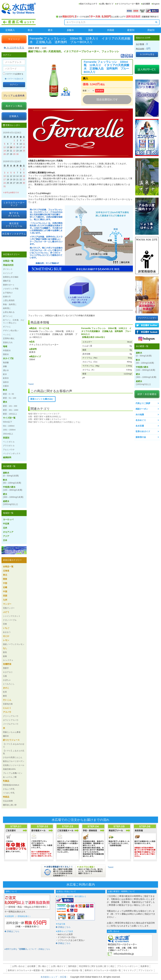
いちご (6, 628)
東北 (5, 575)
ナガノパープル (10, 620)
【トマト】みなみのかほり (14, 745)
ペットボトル (9, 442)
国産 (91, 30)
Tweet (31, 384)
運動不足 (7, 281)
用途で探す (33, 422)
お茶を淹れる (9, 312)
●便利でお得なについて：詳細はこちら (27, 949)
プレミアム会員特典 (14, 96)
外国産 (111, 30)
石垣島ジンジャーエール (14, 765)
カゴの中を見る (14, 48)
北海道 (6, 571)
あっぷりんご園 (10, 777)
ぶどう (6, 612)
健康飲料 (7, 457)
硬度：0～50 (8, 394)
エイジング (8, 273)
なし (5, 648)
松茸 (5, 692)
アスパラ (7, 712)
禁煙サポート (9, 285)
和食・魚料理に (10, 304)
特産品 (6, 797)
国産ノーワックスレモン (14, 644)
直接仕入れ (8, 342)
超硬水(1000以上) (53, 417)
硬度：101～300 (10, 406)
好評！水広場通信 (147, 394)
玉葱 (5, 676)
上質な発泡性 (9, 300)
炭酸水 (70, 30)
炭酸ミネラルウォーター (56, 419)
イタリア (56, 414)
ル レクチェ (8, 660)
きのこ (6, 688)
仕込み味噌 (8, 801)
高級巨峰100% (9, 769)
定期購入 (10, 30)
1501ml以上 (8, 434)
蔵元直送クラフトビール (14, 225)
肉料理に (7, 308)
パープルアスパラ (11, 724)
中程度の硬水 (13, 488)
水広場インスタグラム (14, 234)
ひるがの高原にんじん (13, 757)
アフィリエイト (146, 970)
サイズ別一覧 (9, 418)
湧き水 (6, 370)
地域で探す (33, 414)
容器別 (6, 438)
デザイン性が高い (11, 331)
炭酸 (5, 366)
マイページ (14, 39)
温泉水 (6, 382)
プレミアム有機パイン (13, 773)
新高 (5, 652)
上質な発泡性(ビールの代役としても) (64, 422)
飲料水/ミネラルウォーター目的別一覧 (103, 970)
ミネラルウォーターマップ (14, 204)
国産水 (6, 354)
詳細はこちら (12, 931)
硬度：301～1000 (11, 410)
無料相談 (72, 966)
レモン (6, 640)
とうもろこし (9, 684)
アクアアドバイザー (147, 318)
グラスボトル (9, 446)
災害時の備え (9, 338)
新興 (5, 656)
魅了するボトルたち (14, 214)
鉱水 (5, 374)
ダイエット (8, 269)
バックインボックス (12, 453)
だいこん (7, 700)
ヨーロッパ (45, 414)
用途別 (151, 30)
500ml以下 (8, 422)
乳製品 (6, 781)
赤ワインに (8, 316)
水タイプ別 (8, 358)
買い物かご (43, 966)
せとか (6, 636)
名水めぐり (141, 420)
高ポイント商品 (14, 106)
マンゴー (7, 604)
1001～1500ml (9, 430)
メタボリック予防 (11, 289)
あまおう (7, 632)
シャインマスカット (12, 616)
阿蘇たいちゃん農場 (12, 732)
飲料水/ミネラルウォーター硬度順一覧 (26, 970)
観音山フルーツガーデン (14, 761)
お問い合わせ (18, 966)
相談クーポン (142, 409)
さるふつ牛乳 (9, 789)
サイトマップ (130, 970)
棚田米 (6, 736)
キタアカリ (8, 672)
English (156, 4)
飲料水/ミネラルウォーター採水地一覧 (64, 970)
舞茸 (5, 696)
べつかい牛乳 (9, 793)
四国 (5, 596)
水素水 (6, 386)
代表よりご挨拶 (143, 403)
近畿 (5, 587)
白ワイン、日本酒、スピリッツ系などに (14, 321)
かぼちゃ (7, 680)
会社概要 (146, 4)
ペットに (7, 335)
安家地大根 (8, 704)
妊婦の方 (7, 297)
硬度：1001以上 (10, 414)
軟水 (30, 30)
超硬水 (10, 503)
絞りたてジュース (11, 740)
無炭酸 (6, 362)
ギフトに (7, 327)
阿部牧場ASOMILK (11, 785)
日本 (5, 540)
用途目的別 (8, 265)
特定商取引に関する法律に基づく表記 (97, 966)
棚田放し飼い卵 (10, 805)
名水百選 (140, 426)
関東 (5, 579)
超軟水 (11, 474)
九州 (5, 600)
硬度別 (131, 30)
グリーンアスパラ (11, 716)
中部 (5, 583)
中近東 (6, 524)
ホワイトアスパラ (11, 720)
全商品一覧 (8, 261)
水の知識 (140, 415)
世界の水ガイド (143, 431)
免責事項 (144, 966)
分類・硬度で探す (36, 417)
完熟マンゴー (9, 608)
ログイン (14, 84)
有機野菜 (7, 664)
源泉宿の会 (141, 437)
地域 (5, 346)
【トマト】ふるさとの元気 (14, 752)
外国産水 (7, 350)
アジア (6, 536)
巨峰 (5, 624)
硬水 (50, 30)
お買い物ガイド (107, 4)
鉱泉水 (6, 378)
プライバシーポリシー (127, 966)
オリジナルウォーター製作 (128, 4)
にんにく (7, 708)
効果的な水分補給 (11, 277)
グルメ (43, 422)
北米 (5, 528)
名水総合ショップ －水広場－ (56, 977)
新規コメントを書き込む (42, 399)
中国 (5, 591)
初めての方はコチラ (89, 4)
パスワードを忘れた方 (14, 79)
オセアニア (8, 532)
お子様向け (8, 293)
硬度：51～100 (10, 398)
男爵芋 (6, 668)
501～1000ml (9, 426)
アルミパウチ (9, 450)
